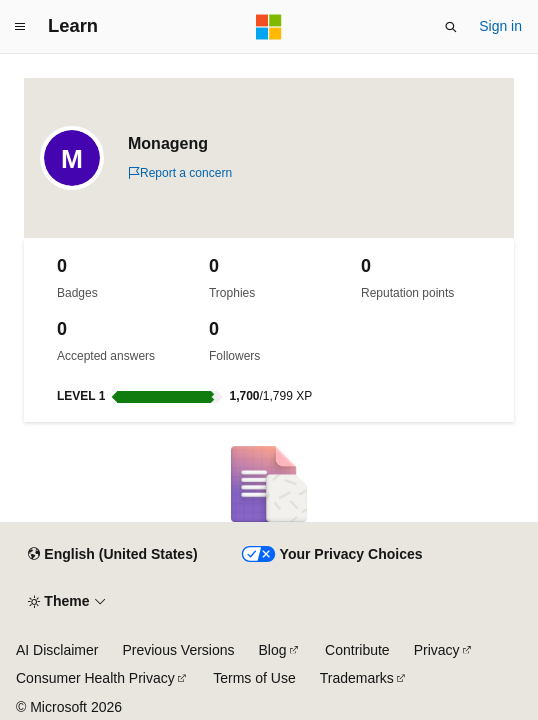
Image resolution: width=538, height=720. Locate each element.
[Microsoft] (269, 27)
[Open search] (451, 27)
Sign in (500, 26)
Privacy (437, 650)
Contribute (357, 650)
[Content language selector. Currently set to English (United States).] (112, 555)
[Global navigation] (20, 27)
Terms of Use (254, 678)
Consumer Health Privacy (95, 678)
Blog (273, 650)
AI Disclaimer (57, 650)
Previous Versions (178, 650)
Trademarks (357, 678)
